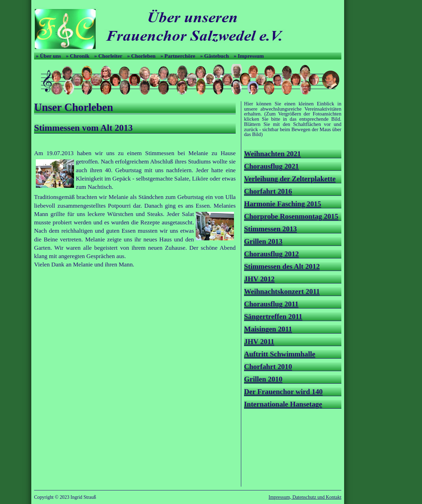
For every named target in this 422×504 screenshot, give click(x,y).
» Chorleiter (109, 56)
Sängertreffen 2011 (273, 316)
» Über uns (49, 56)
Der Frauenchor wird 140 (283, 391)
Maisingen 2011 (268, 329)
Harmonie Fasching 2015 (283, 204)
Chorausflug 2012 (271, 254)
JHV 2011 (259, 341)
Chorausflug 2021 (271, 166)
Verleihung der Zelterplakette (290, 179)
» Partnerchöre (178, 56)
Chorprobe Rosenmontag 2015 (291, 216)
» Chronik (78, 56)
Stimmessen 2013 (270, 229)
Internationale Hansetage (283, 404)
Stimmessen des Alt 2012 (282, 266)
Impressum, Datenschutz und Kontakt (305, 497)
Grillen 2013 (263, 241)
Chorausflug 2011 (271, 304)
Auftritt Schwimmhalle (280, 354)
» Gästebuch (215, 56)
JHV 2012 (259, 279)
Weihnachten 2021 (273, 154)
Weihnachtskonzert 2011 (282, 291)
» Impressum (249, 56)
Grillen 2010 (263, 379)
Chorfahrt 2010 (268, 366)
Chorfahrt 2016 (268, 191)
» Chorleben (142, 56)
